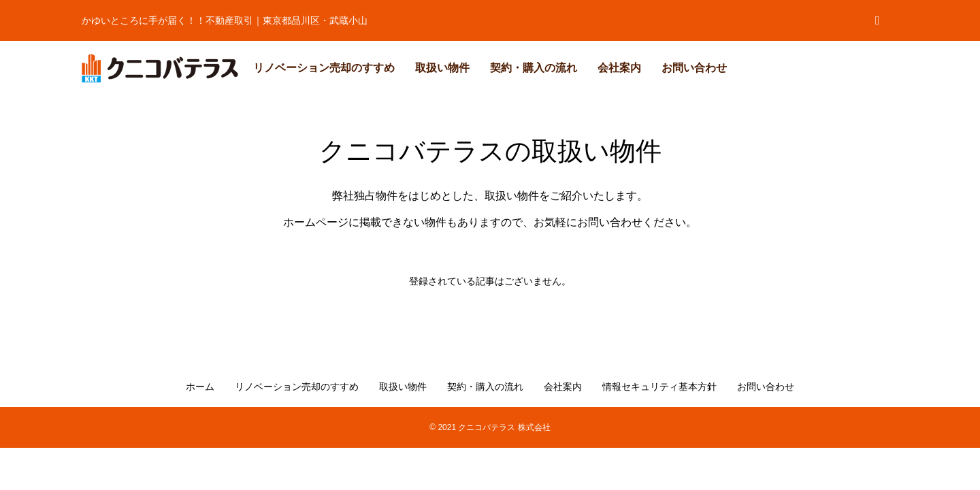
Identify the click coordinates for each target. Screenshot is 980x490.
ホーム (200, 387)
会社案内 (619, 68)
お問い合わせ (694, 68)
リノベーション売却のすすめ (324, 68)
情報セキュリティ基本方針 (659, 387)
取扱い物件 (442, 68)
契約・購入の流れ (534, 68)
